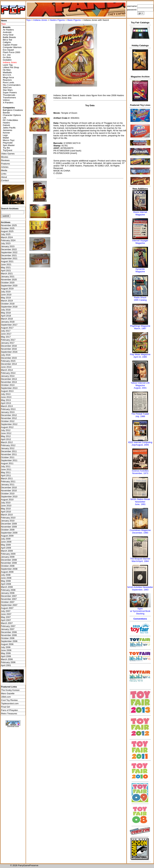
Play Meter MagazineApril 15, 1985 (140, 356)
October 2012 (8, 421)
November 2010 (9, 491)
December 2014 (9, 364)
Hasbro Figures (57, 20)
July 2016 (6, 355)
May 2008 (6, 581)
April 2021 (6, 270)
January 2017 (8, 343)
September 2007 (9, 605)
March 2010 (7, 515)
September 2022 (9, 252)
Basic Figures (74, 20)
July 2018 (6, 310)
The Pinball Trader (140, 414)
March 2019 (7, 301)
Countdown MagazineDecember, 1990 (140, 531)
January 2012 (8, 448)
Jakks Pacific (9, 128)
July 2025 (6, 234)
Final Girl (6, 707)
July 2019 (6, 292)
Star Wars (8, 90)
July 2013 (6, 394)
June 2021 (6, 264)
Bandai (6, 113)
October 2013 (8, 385)
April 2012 (6, 439)
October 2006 (8, 638)
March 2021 (7, 274)
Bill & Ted (7, 40)
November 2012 (9, 418)
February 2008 (8, 590)
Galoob (6, 125)
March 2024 (7, 237)
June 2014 (6, 367)
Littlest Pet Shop (11, 67)
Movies (5, 157)
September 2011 (9, 460)
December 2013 (9, 379)
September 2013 (9, 388)
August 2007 (7, 608)
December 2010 (9, 487)
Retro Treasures (9, 714)
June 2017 (6, 334)
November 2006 (9, 635)
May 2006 (6, 653)
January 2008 (8, 593)
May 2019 (6, 298)
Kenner (6, 133)
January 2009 (8, 557)
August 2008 (7, 572)
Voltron (6, 100)
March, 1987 (140, 328)
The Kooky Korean (10, 690)
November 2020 (9, 280)
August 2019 (7, 289)
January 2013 (8, 412)
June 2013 (6, 397)
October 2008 (8, 566)
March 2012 (7, 442)
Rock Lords (8, 82)
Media (4, 170)
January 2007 (8, 629)
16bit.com (6, 697)
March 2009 (7, 551)
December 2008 (9, 560)
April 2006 (6, 656)
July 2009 (6, 539)
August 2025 (7, 231)
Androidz (7, 32)
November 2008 (9, 563)
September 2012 (9, 424)
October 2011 (8, 457)
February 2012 (8, 445)
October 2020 (8, 283)
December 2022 (9, 249)
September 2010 (9, 497)
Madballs (7, 72)
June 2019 (6, 295)
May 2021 (6, 267)
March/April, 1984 (140, 561)
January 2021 (8, 277)
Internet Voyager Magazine (140, 242)
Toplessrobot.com (10, 703)
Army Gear (8, 35)
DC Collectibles (10, 120)
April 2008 (6, 584)
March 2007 (7, 623)
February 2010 (8, 518)
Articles (5, 167)
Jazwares (8, 130)
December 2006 (9, 632)
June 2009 (6, 542)
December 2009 (9, 524)
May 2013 (6, 400)
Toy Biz (6, 148)
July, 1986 (140, 416)
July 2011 (6, 466)
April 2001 (6, 665)
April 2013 (6, 403)
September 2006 (9, 641)
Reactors (7, 80)
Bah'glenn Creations (13, 110)
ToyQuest (8, 150)
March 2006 (7, 659)
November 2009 (9, 527)
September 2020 (9, 286)
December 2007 (9, 596)
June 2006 (6, 650)
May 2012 (6, 436)
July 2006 (6, 647)
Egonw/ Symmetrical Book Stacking (140, 611)
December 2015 (9, 358)
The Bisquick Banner (140, 559)
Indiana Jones (40, 20)
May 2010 (6, 509)
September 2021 (9, 258)
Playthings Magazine (140, 326)
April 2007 (6, 620)
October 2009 (8, 530)
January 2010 (8, 521)
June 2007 (6, 614)
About (4, 177)
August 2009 (7, 536)
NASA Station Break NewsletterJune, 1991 (140, 502)
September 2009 (9, 533)
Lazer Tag (8, 65)
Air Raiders (8, 30)
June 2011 (6, 469)
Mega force (8, 77)
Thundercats (9, 95)
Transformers (9, 98)
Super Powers (10, 93)
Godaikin (7, 60)
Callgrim (7, 42)
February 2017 (8, 340)
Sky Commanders (12, 85)
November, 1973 (140, 473)
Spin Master (9, 145)
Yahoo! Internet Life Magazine (140, 384)
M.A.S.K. (7, 75)
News (4, 21)
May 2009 (6, 545)
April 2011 (6, 475)
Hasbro (6, 123)
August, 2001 (140, 388)
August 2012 (7, 427)
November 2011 (9, 454)
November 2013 (9, 382)
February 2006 (8, 662)
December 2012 (9, 415)
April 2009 (6, 548)
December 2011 (9, 451)
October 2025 (8, 228)
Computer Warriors (12, 47)
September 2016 (9, 352)
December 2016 (9, 346)
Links (4, 174)
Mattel (6, 138)
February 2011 (8, 481)
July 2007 (6, 611)
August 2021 (7, 261)
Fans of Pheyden (10, 710)
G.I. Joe (7, 55)
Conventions (140, 619)
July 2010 (6, 503)
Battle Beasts (9, 37)
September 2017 (9, 325)
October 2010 (8, 494)
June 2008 (6, 578)
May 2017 (6, 337)
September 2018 (9, 307)
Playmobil (8, 143)
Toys (28, 20)
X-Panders (8, 103)
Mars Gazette (8, 693)
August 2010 (7, 500)
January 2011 (8, 484)
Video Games (8, 154)
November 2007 (9, 599)
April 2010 (6, 512)
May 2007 (6, 617)
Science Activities (140, 471)
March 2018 (7, 319)
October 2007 (8, 602)
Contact (5, 180)
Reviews (5, 160)
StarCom (7, 87)
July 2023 (6, 243)
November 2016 (9, 349)
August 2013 (7, 391)
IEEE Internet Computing (140, 442)
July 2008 (6, 575)
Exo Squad (8, 50)
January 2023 (8, 246)
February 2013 (8, 409)
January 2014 (8, 376)
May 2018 (6, 313)
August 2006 (7, 644)
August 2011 (7, 463)
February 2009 (8, 554)
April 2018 (6, 316)
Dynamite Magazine (140, 270)
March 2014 (7, 370)
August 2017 (7, 328)
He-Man (7, 70)
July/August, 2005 (140, 445)
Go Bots (7, 57)
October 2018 (8, 304)
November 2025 (9, 225)
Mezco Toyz (9, 140)
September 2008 (9, 569)
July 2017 (6, 331)
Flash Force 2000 (12, 52)
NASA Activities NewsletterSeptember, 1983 (140, 588)
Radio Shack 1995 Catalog (140, 299)
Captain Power (10, 45)
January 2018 (8, 322)
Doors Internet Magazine (140, 213)
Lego (5, 135)
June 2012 (6, 433)
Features (6, 164)
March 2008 (7, 587)
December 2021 (9, 255)
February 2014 (8, 373)
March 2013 (7, 406)
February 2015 (8, 361)
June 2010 (6, 506)
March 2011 (7, 478)
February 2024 (8, 240)
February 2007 (8, 626)
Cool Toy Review (9, 700)
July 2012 (6, 430)
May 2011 (6, 472)
